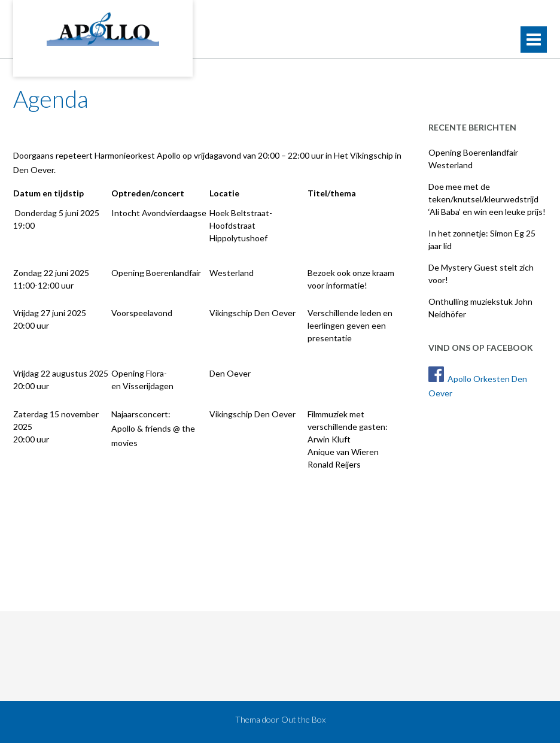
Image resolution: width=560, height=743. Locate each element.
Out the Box (303, 719)
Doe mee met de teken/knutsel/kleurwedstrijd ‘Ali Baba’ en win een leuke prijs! (487, 199)
